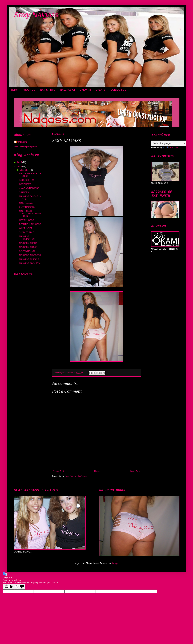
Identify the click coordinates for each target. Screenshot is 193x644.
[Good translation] (9, 587)
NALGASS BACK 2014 (30, 263)
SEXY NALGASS (27, 207)
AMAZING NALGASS (29, 188)
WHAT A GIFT (26, 228)
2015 (20, 162)
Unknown (22, 142)
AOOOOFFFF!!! (27, 180)
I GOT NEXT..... (26, 184)
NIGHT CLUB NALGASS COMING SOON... (30, 214)
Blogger (115, 563)
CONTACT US (118, 90)
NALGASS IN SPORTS (30, 255)
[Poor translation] (20, 587)
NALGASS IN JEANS (29, 259)
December (25, 170)
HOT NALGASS (27, 220)
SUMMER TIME (27, 232)
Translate (171, 148)
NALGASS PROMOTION (27, 238)
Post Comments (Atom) (76, 476)
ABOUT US (29, 90)
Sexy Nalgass (36, 15)
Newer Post (58, 471)
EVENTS (101, 90)
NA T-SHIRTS (48, 90)
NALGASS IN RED (28, 247)
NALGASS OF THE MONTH (75, 90)
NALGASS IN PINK (28, 243)
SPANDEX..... (25, 192)
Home (14, 90)
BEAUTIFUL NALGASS (30, 224)
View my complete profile (25, 146)
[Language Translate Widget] (169, 143)
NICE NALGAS (26, 203)
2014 (20, 166)
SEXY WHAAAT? (27, 251)
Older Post (135, 471)
